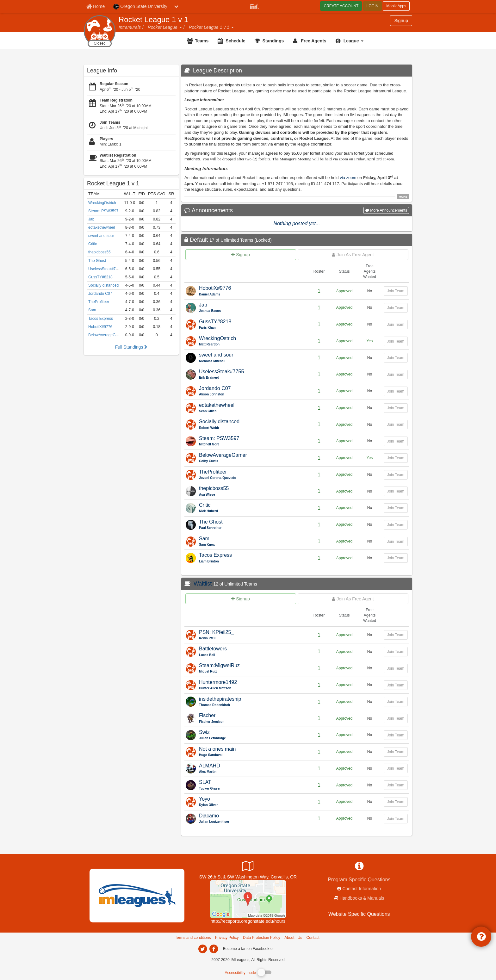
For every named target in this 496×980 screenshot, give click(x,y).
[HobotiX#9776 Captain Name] (252, 295)
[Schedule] (232, 41)
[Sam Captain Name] (252, 545)
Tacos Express (215, 555)
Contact (313, 938)
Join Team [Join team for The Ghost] (396, 525)
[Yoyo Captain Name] (252, 805)
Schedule (235, 41)
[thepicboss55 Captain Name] (252, 495)
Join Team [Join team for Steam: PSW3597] (396, 441)
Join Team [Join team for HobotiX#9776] (396, 291)
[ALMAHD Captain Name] (252, 772)
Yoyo (205, 799)
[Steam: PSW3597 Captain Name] (252, 445)
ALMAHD (210, 766)
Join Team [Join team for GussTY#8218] (396, 325)
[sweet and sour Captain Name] (252, 361)
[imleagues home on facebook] (214, 949)
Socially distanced (219, 422)
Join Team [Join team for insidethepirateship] (396, 702)
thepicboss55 (214, 488)
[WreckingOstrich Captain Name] (252, 345)
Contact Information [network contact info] (362, 889)
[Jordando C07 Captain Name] (252, 395)
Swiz (204, 732)
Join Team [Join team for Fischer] (396, 718)
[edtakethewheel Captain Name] (252, 411)
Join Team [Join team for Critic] (396, 508)
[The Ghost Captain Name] (252, 528)
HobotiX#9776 (215, 288)
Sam (204, 539)
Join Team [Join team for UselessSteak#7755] (396, 375)
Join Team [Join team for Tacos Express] (396, 558)
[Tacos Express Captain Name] (252, 562)
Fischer (207, 715)
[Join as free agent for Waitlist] (353, 599)
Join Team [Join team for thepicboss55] (396, 491)
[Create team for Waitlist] (241, 599)
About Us (293, 938)
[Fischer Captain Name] (252, 722)
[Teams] (198, 41)
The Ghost (211, 522)
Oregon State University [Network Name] (140, 7)
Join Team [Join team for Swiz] (396, 735)
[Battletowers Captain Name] (252, 655)
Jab (203, 305)
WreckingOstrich (217, 338)
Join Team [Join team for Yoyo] (396, 802)
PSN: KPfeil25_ (216, 632)
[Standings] (270, 41)
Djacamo (209, 816)
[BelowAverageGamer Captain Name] (252, 461)
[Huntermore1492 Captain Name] (252, 688)
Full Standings (131, 347)
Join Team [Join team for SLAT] (396, 785)
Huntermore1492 (218, 682)
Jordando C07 (215, 388)
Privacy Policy (227, 938)
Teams (202, 41)
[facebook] (288, 948)
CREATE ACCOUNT (341, 6)
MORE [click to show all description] (403, 197)
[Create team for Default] (241, 255)
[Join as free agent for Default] (353, 255)
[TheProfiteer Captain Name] (252, 478)
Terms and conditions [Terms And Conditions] (193, 938)
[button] (180, 27)
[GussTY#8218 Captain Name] (252, 328)
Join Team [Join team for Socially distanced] (396, 425)
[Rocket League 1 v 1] (131, 183)
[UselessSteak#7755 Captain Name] (252, 378)
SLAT (205, 782)
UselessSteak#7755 (221, 372)
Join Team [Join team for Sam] (396, 542)
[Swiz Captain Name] (252, 738)
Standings (273, 41)
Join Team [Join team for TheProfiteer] (396, 475)
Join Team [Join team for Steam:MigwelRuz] (396, 668)
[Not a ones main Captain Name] (252, 755)
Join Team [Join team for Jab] (396, 308)
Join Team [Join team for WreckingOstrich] (396, 341)
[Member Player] (254, 6)
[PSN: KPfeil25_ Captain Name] (252, 639)
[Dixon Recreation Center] (248, 898)
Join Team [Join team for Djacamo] (396, 819)
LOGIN (372, 6)
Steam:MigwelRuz (219, 665)
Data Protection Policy (262, 938)
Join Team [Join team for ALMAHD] (396, 768)
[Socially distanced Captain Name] (252, 428)
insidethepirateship (220, 699)
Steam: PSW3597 (219, 438)
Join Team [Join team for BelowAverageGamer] (396, 458)
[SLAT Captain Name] (252, 789)
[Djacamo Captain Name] (252, 822)
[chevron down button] (176, 6)
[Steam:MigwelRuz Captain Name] (252, 672)
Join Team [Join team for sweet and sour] (396, 358)
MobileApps (396, 6)
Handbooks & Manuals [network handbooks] (362, 898)
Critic (205, 505)
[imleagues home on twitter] (202, 949)
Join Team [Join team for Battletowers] (396, 652)
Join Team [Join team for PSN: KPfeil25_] (396, 635)
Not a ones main (217, 749)
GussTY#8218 (215, 322)
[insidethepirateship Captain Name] (252, 705)
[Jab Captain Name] (252, 311)
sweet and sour (216, 355)
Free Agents (313, 41)
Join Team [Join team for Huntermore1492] (396, 685)
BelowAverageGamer (223, 455)
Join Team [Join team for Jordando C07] (396, 391)
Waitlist (203, 584)
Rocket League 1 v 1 (153, 20)
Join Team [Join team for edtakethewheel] (396, 408)
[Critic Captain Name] (252, 511)
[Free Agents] (310, 41)
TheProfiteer (213, 472)
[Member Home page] (96, 6)
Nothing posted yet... (297, 223)
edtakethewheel (217, 405)
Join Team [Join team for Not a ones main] (396, 752)
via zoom (348, 178)
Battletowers (213, 649)
